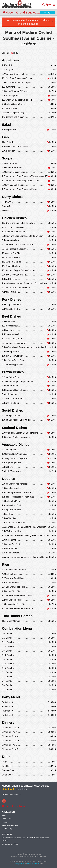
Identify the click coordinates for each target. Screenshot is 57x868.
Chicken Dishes (14, 218)
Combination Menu (17, 628)
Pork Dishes (12, 299)
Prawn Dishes (13, 372)
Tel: (10, 844)
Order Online (7, 818)
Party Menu (11, 697)
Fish (5, 137)
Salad (6, 125)
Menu (4, 815)
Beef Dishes (11, 316)
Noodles (9, 479)
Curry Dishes (12, 197)
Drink (6, 757)
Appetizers (10, 60)
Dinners (8, 723)
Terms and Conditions (10, 825)
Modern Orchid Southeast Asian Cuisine (26, 786)
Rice (5, 565)
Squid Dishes (12, 410)
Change (48, 13)
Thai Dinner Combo (17, 616)
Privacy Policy (7, 829)
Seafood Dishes (14, 428)
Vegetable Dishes (16, 445)
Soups (7, 158)
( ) (49, 5)
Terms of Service (33, 864)
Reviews (5, 822)
